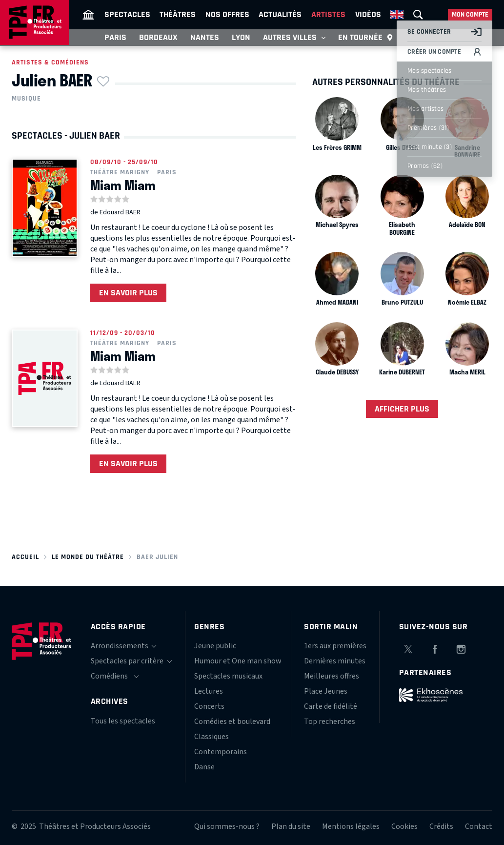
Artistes (328, 14)
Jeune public (215, 646)
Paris (115, 37)
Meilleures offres (332, 676)
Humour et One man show (238, 661)
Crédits (441, 826)
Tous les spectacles (123, 721)
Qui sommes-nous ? (227, 826)
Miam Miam (123, 185)
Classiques (212, 737)
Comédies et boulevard (232, 721)
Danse (204, 767)
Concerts (209, 706)
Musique (26, 99)
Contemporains (221, 752)
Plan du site (291, 826)
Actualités (280, 14)
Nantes (205, 37)
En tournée (366, 38)
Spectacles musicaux (228, 676)
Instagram (461, 648)
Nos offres (227, 14)
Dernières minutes (335, 661)
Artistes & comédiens (50, 62)
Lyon (241, 37)
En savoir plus (128, 293)
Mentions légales (351, 826)
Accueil (25, 557)
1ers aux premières (335, 646)
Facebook (435, 648)
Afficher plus (402, 409)
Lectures (209, 691)
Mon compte (470, 15)
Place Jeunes (326, 691)
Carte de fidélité (331, 706)
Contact (479, 826)
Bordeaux (158, 37)
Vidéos (368, 14)
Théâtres (178, 14)
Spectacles (127, 14)
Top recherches (330, 721)
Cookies (404, 826)
